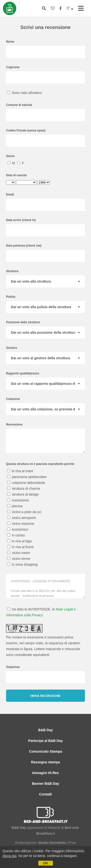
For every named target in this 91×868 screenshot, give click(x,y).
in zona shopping (22, 564)
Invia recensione (45, 696)
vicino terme (19, 559)
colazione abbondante (26, 483)
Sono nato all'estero (24, 93)
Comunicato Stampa (45, 751)
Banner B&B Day (45, 784)
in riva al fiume (20, 547)
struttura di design (23, 494)
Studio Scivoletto (52, 843)
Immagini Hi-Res (46, 773)
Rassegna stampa (45, 762)
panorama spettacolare (27, 477)
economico (18, 529)
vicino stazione (21, 524)
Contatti (45, 794)
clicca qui (9, 856)
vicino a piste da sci (24, 512)
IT (70, 8)
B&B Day (46, 730)
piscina (15, 506)
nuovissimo (18, 500)
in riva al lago (19, 541)
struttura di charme (24, 489)
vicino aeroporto (22, 518)
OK (45, 863)
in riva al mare (20, 471)
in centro (16, 535)
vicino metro (19, 553)
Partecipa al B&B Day (45, 741)
